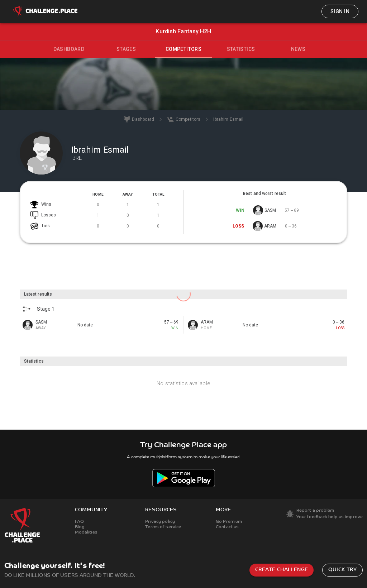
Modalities (86, 532)
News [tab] (298, 49)
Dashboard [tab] (69, 49)
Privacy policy (160, 522)
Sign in (340, 11)
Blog (80, 527)
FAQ (79, 522)
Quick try (342, 570)
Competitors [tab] (183, 49)
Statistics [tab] (241, 49)
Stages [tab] (126, 49)
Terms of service (163, 527)
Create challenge (282, 570)
